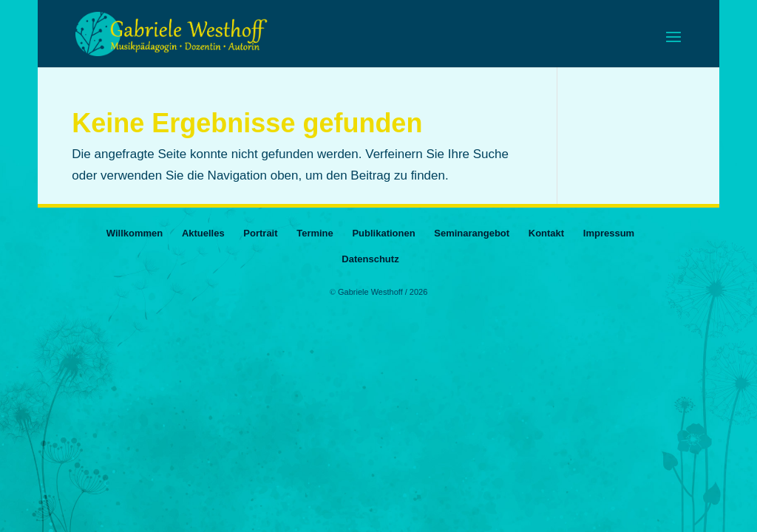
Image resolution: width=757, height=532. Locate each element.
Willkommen (135, 233)
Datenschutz (370, 259)
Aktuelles (203, 233)
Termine (315, 233)
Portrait (260, 233)
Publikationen (383, 233)
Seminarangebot (472, 233)
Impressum (609, 233)
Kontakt (546, 233)
